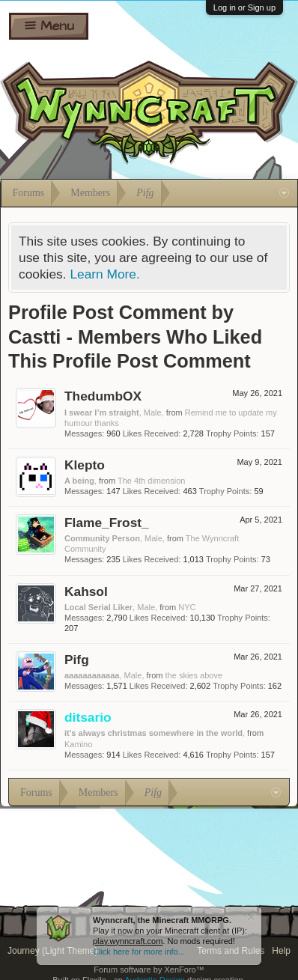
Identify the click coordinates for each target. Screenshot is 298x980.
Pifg (77, 660)
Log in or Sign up (244, 7)
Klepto (85, 465)
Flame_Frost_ (107, 523)
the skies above (194, 675)
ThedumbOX (103, 396)
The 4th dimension (152, 481)
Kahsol (86, 591)
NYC (187, 607)
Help (281, 951)
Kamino (78, 744)
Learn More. (104, 274)
